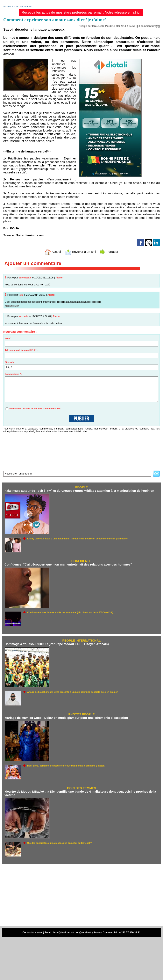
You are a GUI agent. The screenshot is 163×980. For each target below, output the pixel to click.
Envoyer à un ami (81, 252)
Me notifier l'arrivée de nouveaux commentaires (35, 409)
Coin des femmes (23, 7)
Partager (109, 252)
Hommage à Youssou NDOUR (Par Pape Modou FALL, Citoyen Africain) (57, 644)
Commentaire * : (13, 374)
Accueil (7, 7)
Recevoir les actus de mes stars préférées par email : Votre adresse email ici (81, 12)
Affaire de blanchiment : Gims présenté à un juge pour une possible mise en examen (73, 692)
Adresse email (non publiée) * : (21, 350)
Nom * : (9, 338)
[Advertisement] (81, 895)
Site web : (10, 362)
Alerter (60, 278)
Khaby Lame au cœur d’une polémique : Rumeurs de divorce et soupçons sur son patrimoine (77, 539)
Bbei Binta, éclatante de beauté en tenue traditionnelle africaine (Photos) (66, 766)
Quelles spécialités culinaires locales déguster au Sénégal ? (59, 843)
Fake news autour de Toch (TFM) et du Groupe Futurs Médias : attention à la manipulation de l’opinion (79, 491)
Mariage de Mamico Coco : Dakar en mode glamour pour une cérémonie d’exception (66, 718)
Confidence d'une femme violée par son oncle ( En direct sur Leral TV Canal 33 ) (70, 612)
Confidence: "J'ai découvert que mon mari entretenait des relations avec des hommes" (68, 564)
